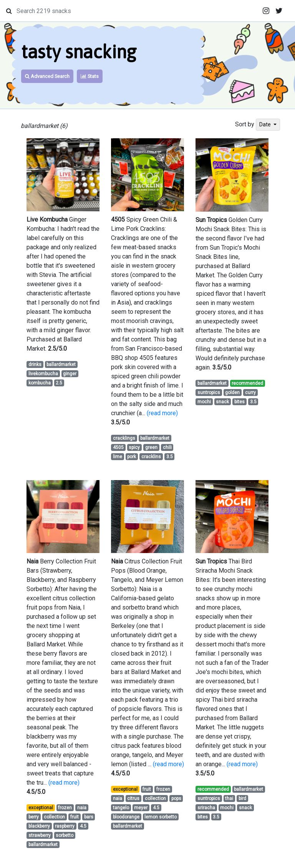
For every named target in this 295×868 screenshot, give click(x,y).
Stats (90, 76)
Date (266, 124)
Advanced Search (47, 76)
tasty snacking (79, 52)
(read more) (162, 413)
